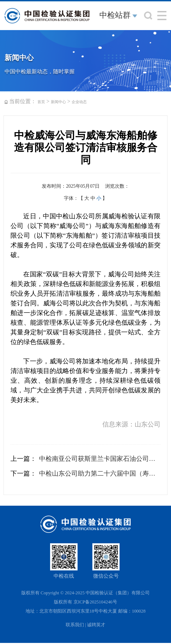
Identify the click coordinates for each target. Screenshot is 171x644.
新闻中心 (58, 102)
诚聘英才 (96, 625)
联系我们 (75, 625)
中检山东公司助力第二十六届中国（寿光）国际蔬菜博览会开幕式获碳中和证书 (100, 473)
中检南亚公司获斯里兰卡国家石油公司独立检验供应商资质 (100, 459)
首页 (41, 102)
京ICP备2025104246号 (95, 602)
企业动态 (79, 102)
